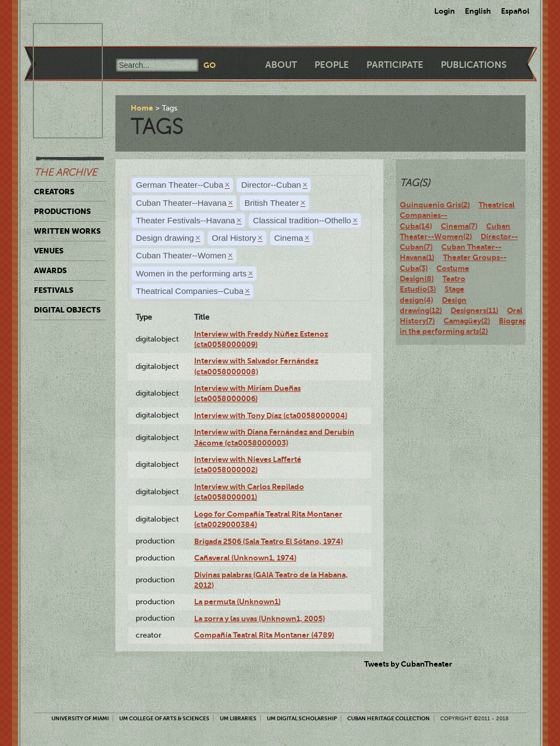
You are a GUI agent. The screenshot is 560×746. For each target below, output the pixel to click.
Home (142, 108)
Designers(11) (474, 310)
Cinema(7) (459, 226)
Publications (474, 65)
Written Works (67, 231)
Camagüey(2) (467, 321)
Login (445, 11)
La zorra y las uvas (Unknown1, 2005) (259, 618)
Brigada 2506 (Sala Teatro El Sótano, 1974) (269, 541)
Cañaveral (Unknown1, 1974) (245, 558)
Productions (62, 211)
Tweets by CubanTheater (408, 664)
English (478, 11)
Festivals (54, 290)
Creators (54, 192)
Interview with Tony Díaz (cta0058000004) (271, 415)
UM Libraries (238, 718)
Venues (49, 251)
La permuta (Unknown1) (237, 602)
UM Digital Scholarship (302, 718)
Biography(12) (524, 321)
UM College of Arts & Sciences (164, 718)
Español (515, 11)
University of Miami (80, 718)
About (281, 65)
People (332, 65)
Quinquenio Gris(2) (435, 205)
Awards (50, 270)
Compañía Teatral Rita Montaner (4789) (264, 635)
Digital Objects (67, 310)
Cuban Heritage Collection (389, 718)
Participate (395, 65)
